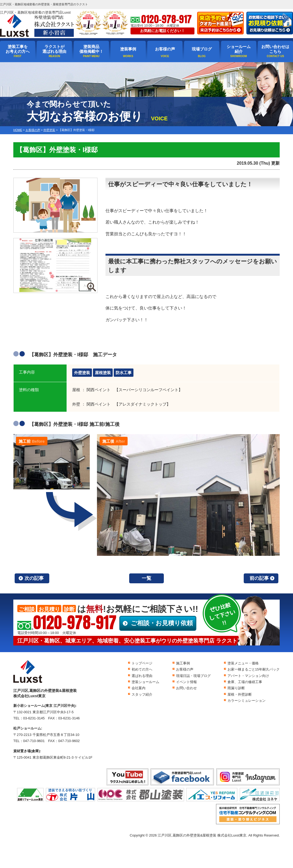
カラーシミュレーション (247, 701)
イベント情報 (186, 682)
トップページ (142, 663)
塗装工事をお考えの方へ (18, 49)
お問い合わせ (186, 688)
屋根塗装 (103, 373)
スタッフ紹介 (142, 694)
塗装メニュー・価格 (243, 663)
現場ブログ (202, 49)
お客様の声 (165, 49)
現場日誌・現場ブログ (193, 676)
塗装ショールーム (145, 682)
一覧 (146, 578)
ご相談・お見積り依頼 (162, 623)
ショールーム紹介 (239, 49)
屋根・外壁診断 (240, 694)
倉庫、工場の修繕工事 (245, 682)
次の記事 (34, 578)
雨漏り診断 (236, 688)
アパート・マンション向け (248, 676)
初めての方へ (142, 669)
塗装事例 (128, 49)
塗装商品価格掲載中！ (91, 49)
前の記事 (259, 578)
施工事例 (183, 663)
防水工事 (124, 373)
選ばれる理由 (142, 676)
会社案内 (139, 688)
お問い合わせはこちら (275, 49)
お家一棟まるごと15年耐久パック (254, 669)
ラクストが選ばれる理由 (54, 49)
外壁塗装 (82, 373)
